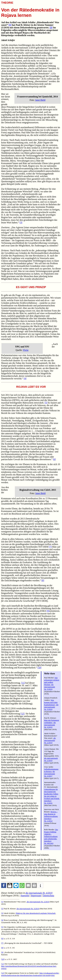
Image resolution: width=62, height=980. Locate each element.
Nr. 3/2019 (50, 725)
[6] (54, 459)
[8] (43, 580)
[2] (51, 28)
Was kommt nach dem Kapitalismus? (51, 702)
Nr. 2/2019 (50, 740)
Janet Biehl (40, 100)
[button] (4, 885)
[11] (23, 683)
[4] (25, 379)
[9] (48, 611)
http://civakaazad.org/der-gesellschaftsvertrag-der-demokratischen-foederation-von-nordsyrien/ (30, 974)
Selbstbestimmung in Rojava (51, 770)
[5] (46, 403)
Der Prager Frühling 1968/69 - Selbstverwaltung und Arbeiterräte (51, 834)
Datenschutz (48, 896)
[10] (39, 668)
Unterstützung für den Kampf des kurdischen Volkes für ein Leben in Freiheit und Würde (52, 794)
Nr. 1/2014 (48, 820)
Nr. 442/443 (49, 842)
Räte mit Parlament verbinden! (52, 721)
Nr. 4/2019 (39, 893)
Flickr (26, 350)
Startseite (25, 896)
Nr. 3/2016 (48, 802)
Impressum (36, 896)
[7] (50, 547)
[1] (10, 25)
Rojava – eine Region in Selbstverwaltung (51, 814)
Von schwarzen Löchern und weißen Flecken (52, 681)
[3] (21, 223)
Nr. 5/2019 (50, 687)
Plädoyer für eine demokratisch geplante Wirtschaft (36, 913)
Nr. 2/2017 (50, 774)
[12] (23, 714)
